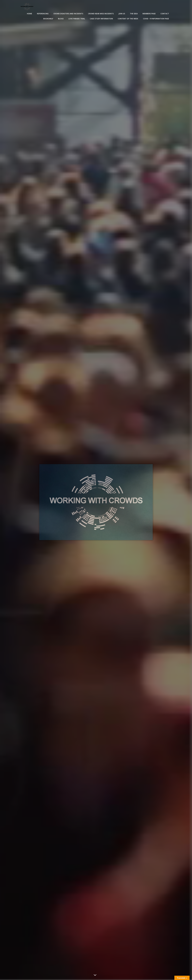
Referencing (43, 14)
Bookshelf (48, 19)
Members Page (149, 14)
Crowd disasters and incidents (68, 14)
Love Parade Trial (77, 19)
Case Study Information (101, 19)
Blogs (61, 19)
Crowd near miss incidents (101, 14)
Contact (165, 14)
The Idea (134, 14)
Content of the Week (128, 19)
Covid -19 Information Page (156, 19)
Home (30, 14)
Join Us (122, 14)
